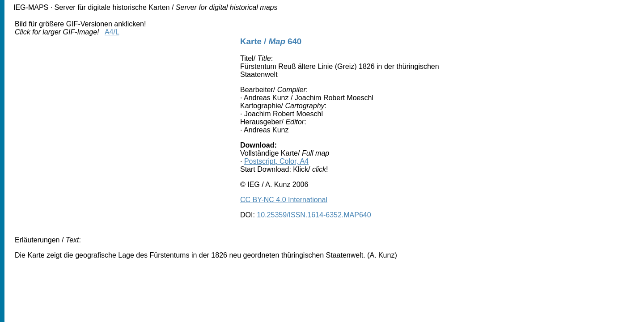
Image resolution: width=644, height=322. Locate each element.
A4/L (112, 32)
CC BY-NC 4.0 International (284, 200)
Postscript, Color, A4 (276, 161)
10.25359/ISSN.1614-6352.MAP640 (314, 215)
